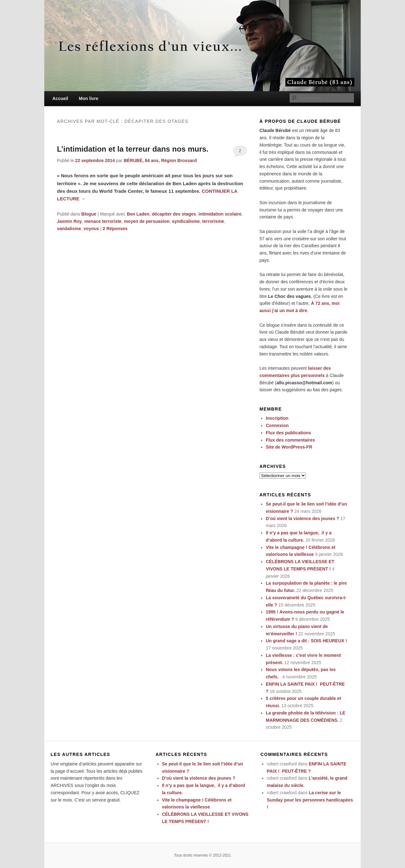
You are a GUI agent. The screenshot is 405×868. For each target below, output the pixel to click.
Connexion (277, 425)
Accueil (60, 98)
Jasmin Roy (69, 221)
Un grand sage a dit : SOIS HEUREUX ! (306, 641)
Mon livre (88, 98)
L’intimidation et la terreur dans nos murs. (133, 149)
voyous (91, 229)
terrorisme (213, 221)
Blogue (89, 214)
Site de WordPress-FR (289, 447)
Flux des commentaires (290, 440)
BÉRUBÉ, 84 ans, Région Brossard (160, 160)
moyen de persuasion (147, 221)
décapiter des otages (174, 214)
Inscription (277, 418)
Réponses (115, 229)
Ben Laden (138, 214)
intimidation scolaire (220, 214)
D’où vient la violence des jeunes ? (302, 519)
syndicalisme (186, 221)
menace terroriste (103, 221)
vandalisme (69, 229)
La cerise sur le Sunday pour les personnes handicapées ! (310, 800)
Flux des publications (288, 433)
